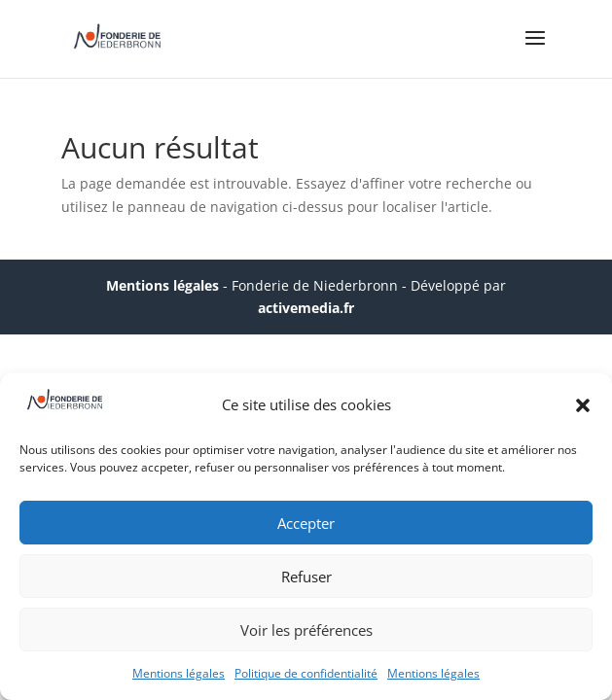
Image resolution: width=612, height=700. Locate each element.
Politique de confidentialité (306, 673)
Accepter (306, 523)
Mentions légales (179, 673)
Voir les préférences (306, 630)
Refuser (306, 577)
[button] (583, 405)
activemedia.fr (306, 308)
